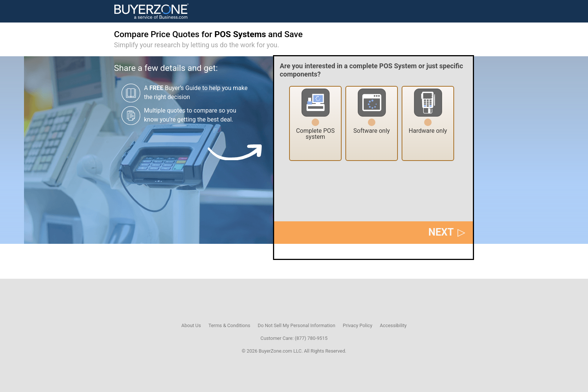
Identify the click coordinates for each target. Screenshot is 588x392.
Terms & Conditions (229, 325)
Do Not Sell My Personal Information (296, 325)
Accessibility (393, 325)
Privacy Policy (358, 325)
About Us (191, 325)
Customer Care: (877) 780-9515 (294, 338)
